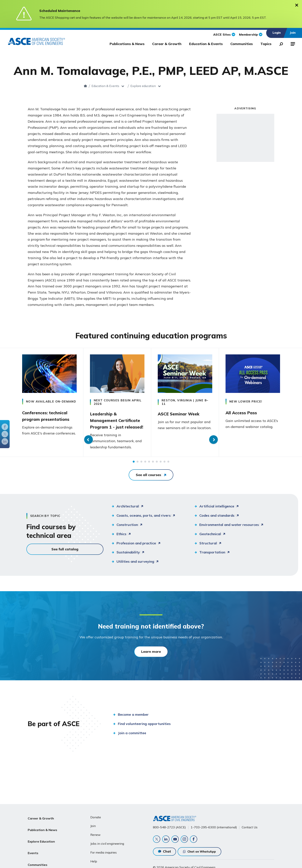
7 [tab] (157, 469)
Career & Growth (167, 44)
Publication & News (42, 825)
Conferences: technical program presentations (49, 416)
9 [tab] (164, 469)
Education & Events (206, 44)
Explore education (171, 86)
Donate (96, 816)
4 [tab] (145, 469)
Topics (266, 44)
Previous (7, 406)
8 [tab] (161, 469)
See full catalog (65, 556)
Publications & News (127, 44)
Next (295, 406)
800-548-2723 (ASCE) (169, 826)
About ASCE (37, 862)
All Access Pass (244, 412)
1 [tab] (134, 469)
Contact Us (250, 826)
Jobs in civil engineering (107, 842)
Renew (95, 833)
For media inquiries (104, 851)
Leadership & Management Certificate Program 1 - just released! (116, 423)
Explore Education (41, 834)
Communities (242, 44)
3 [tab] (141, 469)
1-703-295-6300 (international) (214, 826)
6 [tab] (153, 469)
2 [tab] (138, 469)
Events (33, 843)
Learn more (151, 659)
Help (94, 860)
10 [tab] (168, 469)
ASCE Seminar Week (182, 413)
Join (93, 824)
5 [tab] (149, 469)
